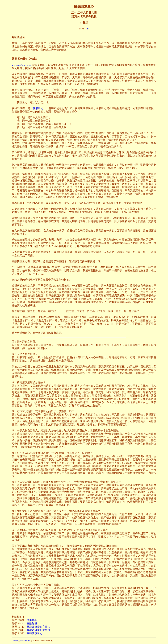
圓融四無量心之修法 (38, 627)
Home (16, 641)
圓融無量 (32, 623)
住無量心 (38, 108)
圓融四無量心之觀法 (38, 630)
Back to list (25, 641)
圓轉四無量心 (35, 633)
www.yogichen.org (21, 65)
